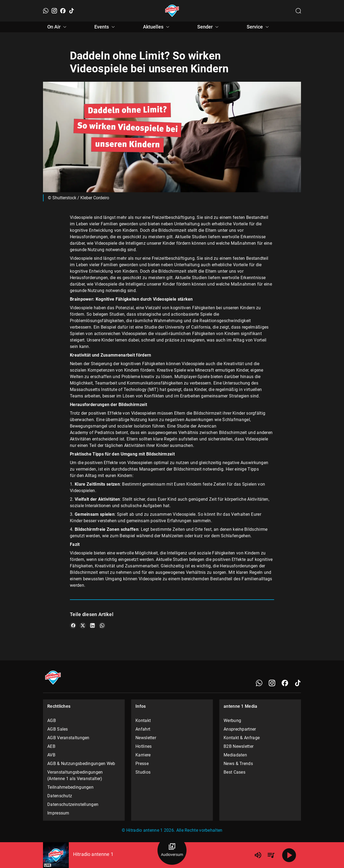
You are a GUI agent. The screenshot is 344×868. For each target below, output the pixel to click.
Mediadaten (235, 755)
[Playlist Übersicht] (271, 855)
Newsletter (146, 738)
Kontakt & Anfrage (242, 738)
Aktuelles (157, 27)
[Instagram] (54, 11)
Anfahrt (143, 729)
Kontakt (143, 721)
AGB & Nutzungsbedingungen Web (81, 764)
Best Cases (234, 772)
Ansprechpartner (240, 729)
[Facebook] (63, 11)
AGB (52, 721)
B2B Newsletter (239, 746)
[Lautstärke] (258, 855)
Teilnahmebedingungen (70, 787)
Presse (142, 764)
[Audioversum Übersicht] (172, 850)
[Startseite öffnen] (172, 11)
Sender (209, 27)
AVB (51, 755)
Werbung (232, 721)
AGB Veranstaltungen (68, 738)
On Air (58, 27)
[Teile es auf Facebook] (73, 625)
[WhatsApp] (46, 11)
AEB (51, 746)
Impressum (58, 813)
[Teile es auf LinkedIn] (92, 625)
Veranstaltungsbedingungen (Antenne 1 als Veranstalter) (75, 775)
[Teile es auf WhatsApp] (102, 625)
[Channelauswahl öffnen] (298, 11)
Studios (143, 772)
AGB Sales (58, 729)
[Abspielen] (289, 855)
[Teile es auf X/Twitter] (83, 625)
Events (105, 27)
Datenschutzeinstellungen (73, 804)
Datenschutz (60, 796)
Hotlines (144, 746)
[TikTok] (71, 11)
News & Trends (238, 764)
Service (259, 27)
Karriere (143, 755)
